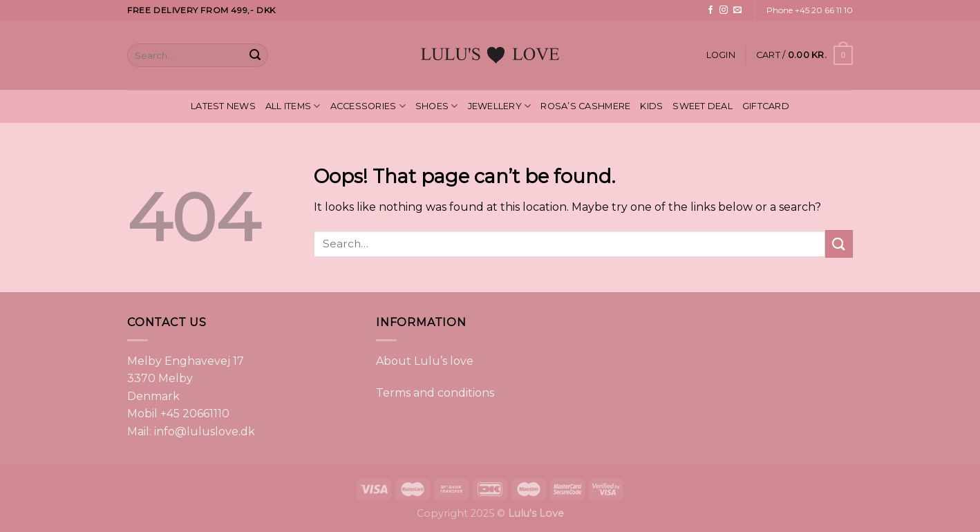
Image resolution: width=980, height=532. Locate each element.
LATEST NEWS (223, 106)
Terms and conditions (435, 393)
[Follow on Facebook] (710, 10)
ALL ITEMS (293, 106)
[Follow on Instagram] (724, 10)
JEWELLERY (500, 106)
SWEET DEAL (703, 106)
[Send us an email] (737, 10)
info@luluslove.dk (205, 431)
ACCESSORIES (368, 106)
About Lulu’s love (425, 361)
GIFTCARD (766, 106)
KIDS (651, 106)
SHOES (437, 106)
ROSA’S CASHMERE (585, 106)
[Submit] (255, 55)
